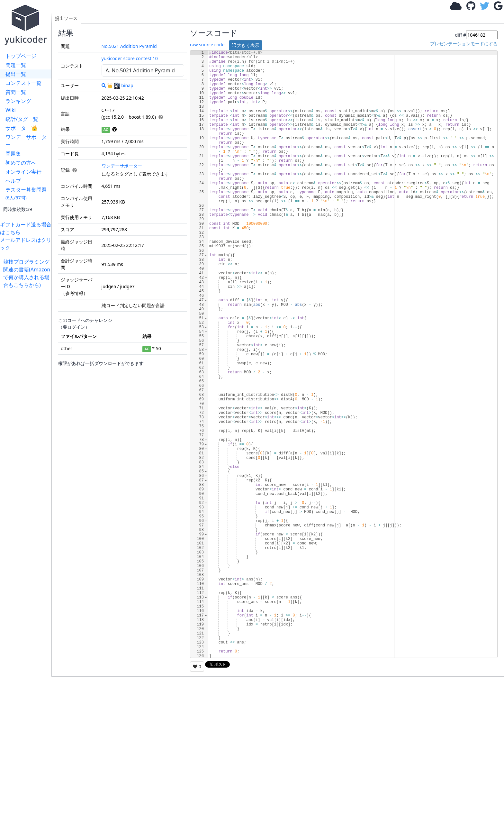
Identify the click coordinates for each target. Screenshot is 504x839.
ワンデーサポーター (26, 141)
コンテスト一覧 (23, 83)
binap (123, 85)
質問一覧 (16, 92)
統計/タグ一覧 (22, 119)
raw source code (207, 45)
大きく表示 (246, 45)
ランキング (18, 101)
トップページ (21, 56)
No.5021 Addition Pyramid (129, 46)
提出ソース (66, 18)
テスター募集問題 (26, 193)
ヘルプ (13, 181)
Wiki (11, 110)
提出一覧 (16, 74)
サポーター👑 (22, 128)
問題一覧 (16, 65)
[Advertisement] (27, 385)
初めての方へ (21, 163)
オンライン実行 (23, 172)
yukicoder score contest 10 (130, 58)
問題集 (13, 154)
